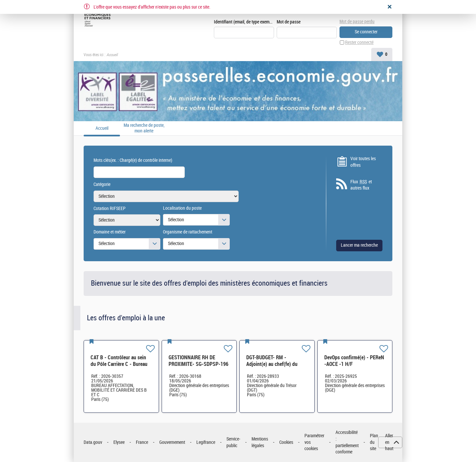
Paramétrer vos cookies (314, 442)
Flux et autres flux (361, 185)
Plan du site (374, 442)
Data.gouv (93, 442)
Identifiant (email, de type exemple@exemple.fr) (244, 22)
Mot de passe (289, 22)
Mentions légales (260, 442)
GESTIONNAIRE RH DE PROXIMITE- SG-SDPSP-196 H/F (198, 364)
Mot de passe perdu (357, 22)
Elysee (119, 442)
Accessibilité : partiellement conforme (347, 442)
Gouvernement (172, 442)
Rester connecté (359, 42)
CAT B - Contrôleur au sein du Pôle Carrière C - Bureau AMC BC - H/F (119, 364)
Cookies (286, 442)
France (142, 442)
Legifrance (206, 442)
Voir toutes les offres (363, 162)
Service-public (233, 442)
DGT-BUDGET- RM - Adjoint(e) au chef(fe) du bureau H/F (272, 364)
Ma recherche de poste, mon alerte (144, 128)
